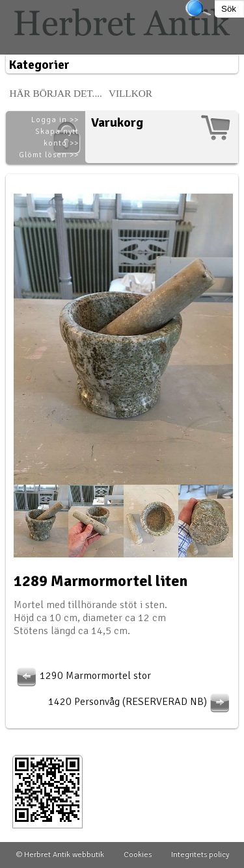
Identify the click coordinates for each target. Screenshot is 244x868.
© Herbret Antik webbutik (60, 855)
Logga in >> (55, 120)
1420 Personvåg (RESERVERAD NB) (141, 702)
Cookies (138, 855)
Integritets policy (200, 855)
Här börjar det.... (56, 93)
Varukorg (117, 122)
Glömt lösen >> (49, 155)
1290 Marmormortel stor (82, 676)
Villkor (130, 93)
